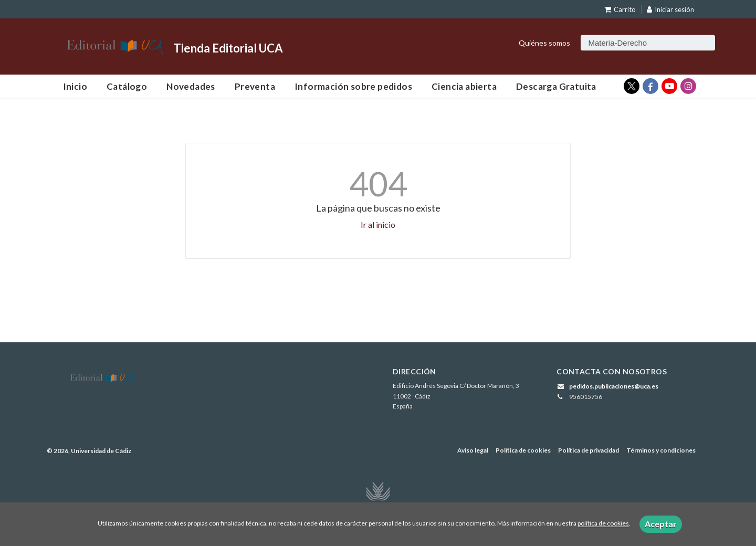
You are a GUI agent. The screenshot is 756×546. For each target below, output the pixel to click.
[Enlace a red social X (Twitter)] (632, 86)
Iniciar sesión (670, 9)
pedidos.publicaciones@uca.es (614, 386)
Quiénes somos (544, 42)
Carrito (620, 9)
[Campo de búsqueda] (648, 43)
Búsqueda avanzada (609, 56)
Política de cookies (523, 450)
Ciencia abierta (464, 86)
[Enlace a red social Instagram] (688, 86)
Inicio (75, 86)
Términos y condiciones (661, 450)
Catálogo (127, 86)
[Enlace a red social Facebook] (650, 86)
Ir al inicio (378, 224)
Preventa (255, 86)
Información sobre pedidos (353, 86)
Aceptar (661, 524)
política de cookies (603, 524)
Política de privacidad (589, 450)
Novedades (191, 86)
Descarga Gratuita (556, 86)
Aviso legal (473, 450)
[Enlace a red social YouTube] (669, 86)
